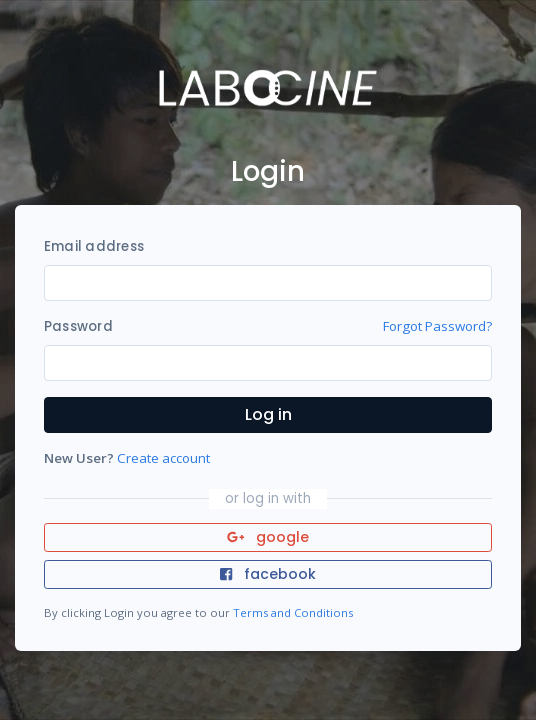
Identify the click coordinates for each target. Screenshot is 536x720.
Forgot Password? (437, 326)
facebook (268, 574)
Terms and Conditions (293, 612)
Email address (94, 246)
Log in (268, 414)
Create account (163, 458)
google (268, 537)
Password (78, 326)
